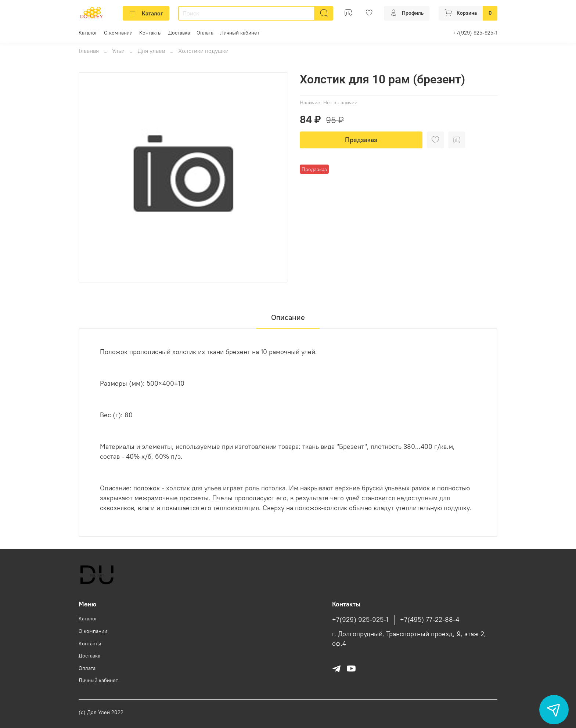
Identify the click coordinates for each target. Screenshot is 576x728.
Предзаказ (361, 140)
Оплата (205, 33)
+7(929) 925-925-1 (475, 33)
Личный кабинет (240, 33)
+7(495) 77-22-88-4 (430, 620)
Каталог (146, 13)
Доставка (179, 33)
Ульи (118, 51)
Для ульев (151, 51)
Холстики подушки (203, 51)
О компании (118, 33)
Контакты (150, 33)
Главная (89, 51)
